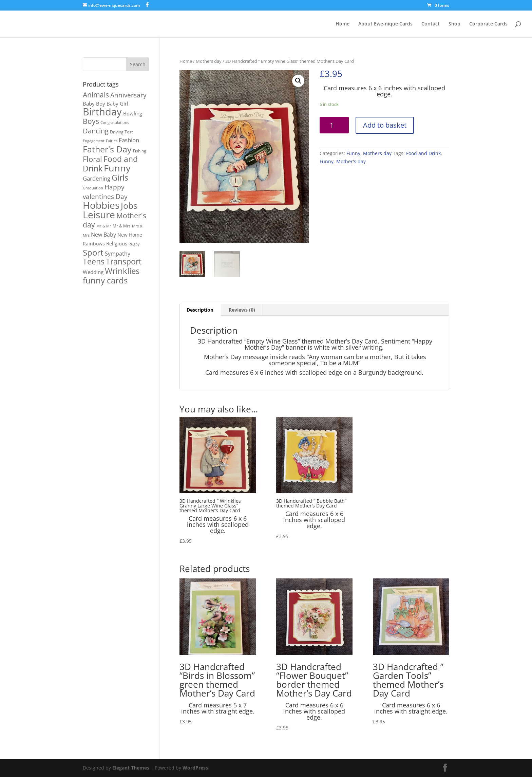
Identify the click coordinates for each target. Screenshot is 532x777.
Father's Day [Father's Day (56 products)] (107, 149)
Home (343, 24)
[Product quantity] (334, 125)
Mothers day (209, 61)
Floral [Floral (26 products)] (92, 159)
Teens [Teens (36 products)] (94, 261)
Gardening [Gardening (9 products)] (97, 178)
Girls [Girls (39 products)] (120, 178)
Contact (431, 24)
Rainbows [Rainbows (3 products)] (94, 244)
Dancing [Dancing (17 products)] (96, 131)
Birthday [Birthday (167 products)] (102, 112)
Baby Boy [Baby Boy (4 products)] (94, 104)
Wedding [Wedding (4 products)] (93, 272)
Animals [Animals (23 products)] (96, 95)
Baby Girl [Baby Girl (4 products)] (117, 104)
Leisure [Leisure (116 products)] (99, 215)
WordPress (195, 768)
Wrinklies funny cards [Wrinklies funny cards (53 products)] (111, 275)
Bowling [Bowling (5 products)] (133, 113)
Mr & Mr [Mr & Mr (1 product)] (104, 226)
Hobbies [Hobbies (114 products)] (101, 205)
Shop (454, 24)
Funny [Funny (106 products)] (117, 168)
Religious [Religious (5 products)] (117, 243)
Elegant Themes (131, 768)
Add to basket (385, 125)
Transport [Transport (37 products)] (124, 261)
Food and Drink (423, 153)
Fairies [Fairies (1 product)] (112, 141)
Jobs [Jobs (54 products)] (129, 206)
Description (200, 310)
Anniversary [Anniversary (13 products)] (128, 95)
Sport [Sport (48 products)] (93, 252)
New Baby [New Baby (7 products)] (103, 234)
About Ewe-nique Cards (385, 24)
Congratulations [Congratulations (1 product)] (115, 123)
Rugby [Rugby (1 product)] (134, 244)
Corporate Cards (488, 24)
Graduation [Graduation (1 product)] (93, 188)
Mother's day (351, 161)
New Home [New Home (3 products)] (130, 235)
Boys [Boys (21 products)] (91, 121)
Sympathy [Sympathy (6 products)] (118, 254)
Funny (353, 153)
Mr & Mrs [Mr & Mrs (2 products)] (122, 226)
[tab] (200, 310)
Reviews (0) (242, 310)
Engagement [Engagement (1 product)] (94, 141)
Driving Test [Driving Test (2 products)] (121, 132)
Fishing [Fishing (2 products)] (140, 151)
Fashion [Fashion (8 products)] (129, 140)
